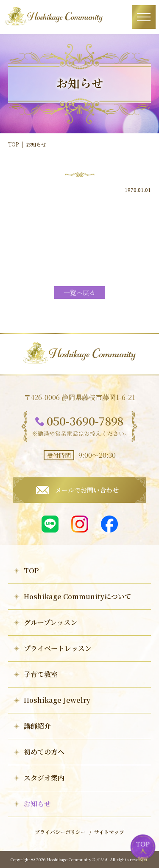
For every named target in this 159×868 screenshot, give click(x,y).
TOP (13, 144)
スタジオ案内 (44, 778)
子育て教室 (41, 674)
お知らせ (37, 804)
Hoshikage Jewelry (57, 700)
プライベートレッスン (58, 648)
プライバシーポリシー (60, 832)
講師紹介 (37, 726)
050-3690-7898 (85, 421)
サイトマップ (109, 832)
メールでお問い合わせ (87, 490)
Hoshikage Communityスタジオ (78, 859)
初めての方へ (44, 752)
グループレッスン (50, 622)
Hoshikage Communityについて (78, 596)
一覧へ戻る (79, 293)
